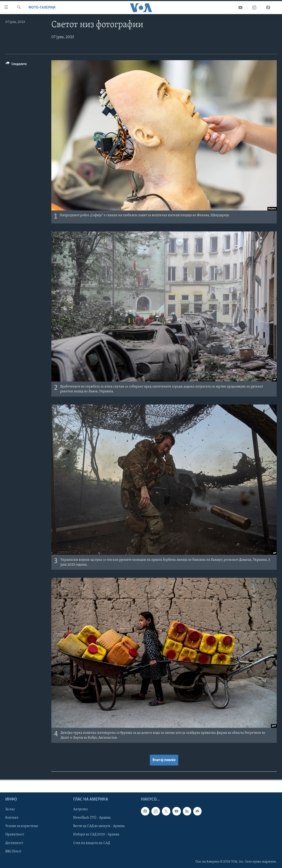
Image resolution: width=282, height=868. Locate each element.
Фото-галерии (42, 8)
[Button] (16, 65)
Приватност (15, 835)
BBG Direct (13, 851)
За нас (10, 809)
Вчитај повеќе (164, 760)
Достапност (14, 843)
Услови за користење (22, 826)
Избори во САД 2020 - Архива (96, 835)
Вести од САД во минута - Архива (99, 826)
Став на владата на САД (92, 843)
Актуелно (81, 809)
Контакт (12, 818)
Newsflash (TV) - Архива (92, 818)
